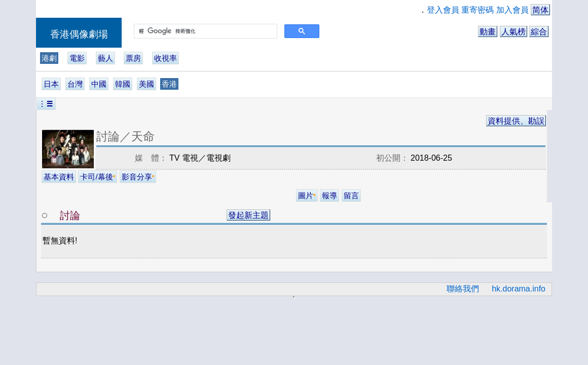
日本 (51, 84)
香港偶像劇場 (79, 34)
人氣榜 (513, 32)
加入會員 (512, 10)
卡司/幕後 (98, 177)
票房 (133, 58)
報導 (329, 195)
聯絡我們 (463, 289)
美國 (146, 84)
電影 (77, 58)
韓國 (123, 84)
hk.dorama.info (519, 289)
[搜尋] (205, 31)
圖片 (307, 195)
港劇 (49, 58)
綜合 (539, 32)
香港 (169, 84)
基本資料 (59, 177)
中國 (99, 84)
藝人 (105, 58)
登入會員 (443, 10)
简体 (540, 10)
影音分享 (138, 177)
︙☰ (46, 104)
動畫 (488, 32)
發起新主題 (248, 215)
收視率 (166, 58)
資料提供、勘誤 (516, 121)
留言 (351, 195)
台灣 (75, 84)
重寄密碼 (477, 10)
